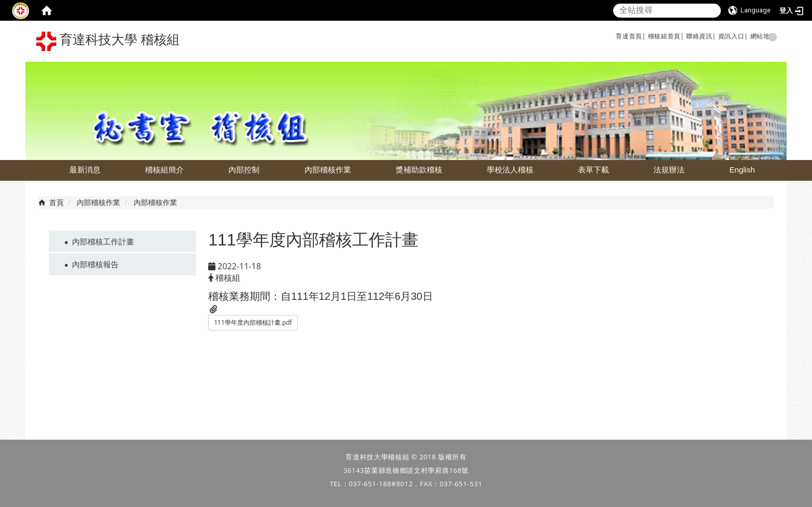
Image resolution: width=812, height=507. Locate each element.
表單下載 (593, 170)
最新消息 (85, 170)
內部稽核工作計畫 (103, 241)
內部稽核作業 (328, 170)
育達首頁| (631, 36)
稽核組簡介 (164, 170)
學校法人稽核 (510, 170)
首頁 (56, 202)
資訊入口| (733, 36)
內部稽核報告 (95, 264)
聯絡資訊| (701, 36)
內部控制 (244, 170)
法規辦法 (669, 170)
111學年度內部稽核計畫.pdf (253, 322)
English (742, 170)
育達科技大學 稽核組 (108, 41)
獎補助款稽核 (419, 170)
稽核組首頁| (666, 36)
